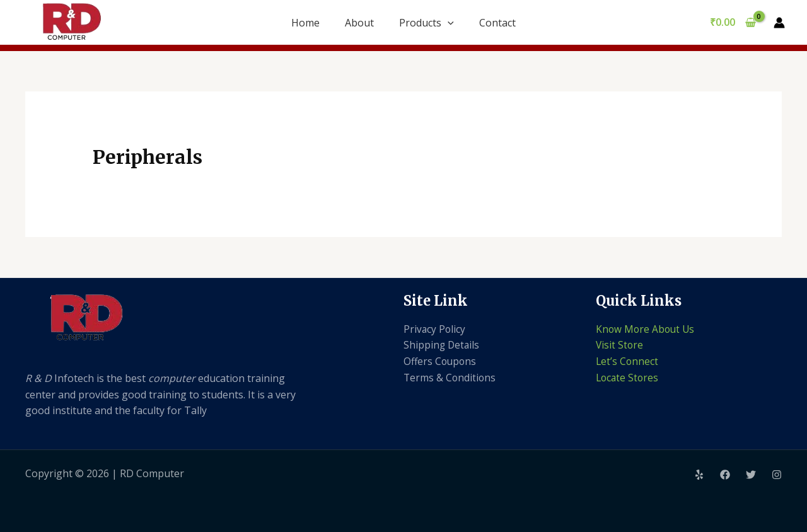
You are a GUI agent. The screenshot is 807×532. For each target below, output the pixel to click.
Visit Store (620, 345)
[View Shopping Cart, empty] (733, 23)
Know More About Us (647, 329)
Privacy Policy (435, 329)
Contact (497, 23)
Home (305, 23)
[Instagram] (777, 475)
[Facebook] (725, 475)
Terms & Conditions (450, 378)
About (359, 23)
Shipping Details (442, 345)
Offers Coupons (441, 361)
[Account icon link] (779, 23)
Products (427, 23)
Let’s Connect (628, 361)
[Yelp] (699, 475)
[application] (448, 23)
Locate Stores (628, 378)
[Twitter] (751, 475)
